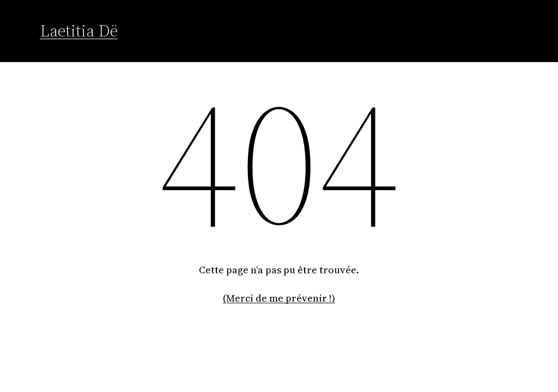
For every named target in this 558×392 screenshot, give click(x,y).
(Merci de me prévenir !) (279, 298)
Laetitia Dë (79, 30)
